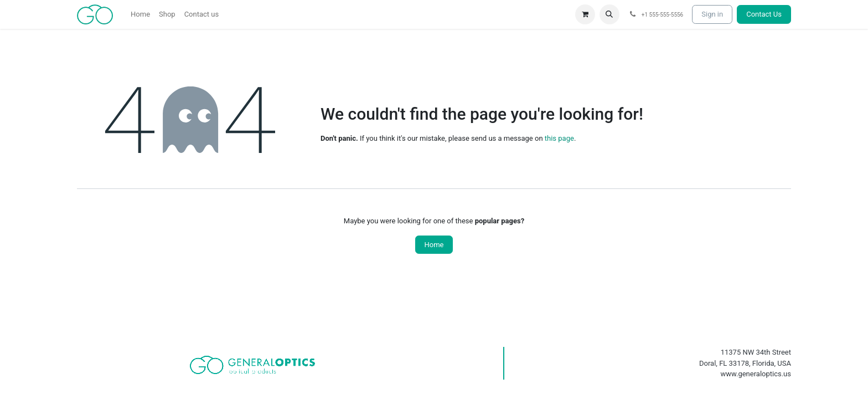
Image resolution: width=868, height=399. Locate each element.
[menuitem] (140, 14)
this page (559, 138)
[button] (609, 14)
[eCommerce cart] (585, 14)
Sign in (712, 14)
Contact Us (764, 14)
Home (434, 245)
